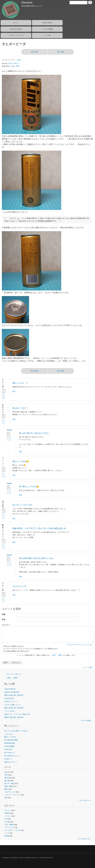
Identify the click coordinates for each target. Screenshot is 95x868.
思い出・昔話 (9, 783)
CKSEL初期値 (9, 746)
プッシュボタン (10, 711)
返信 (14, 391)
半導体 (7, 813)
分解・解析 (8, 786)
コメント (5, 625)
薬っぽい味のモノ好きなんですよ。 (35, 433)
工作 (6, 775)
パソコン (8, 816)
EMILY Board (47, 23)
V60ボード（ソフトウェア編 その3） (18, 714)
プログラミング (10, 792)
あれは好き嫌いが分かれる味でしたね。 (37, 558)
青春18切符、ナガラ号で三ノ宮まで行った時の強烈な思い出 (39, 528)
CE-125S (34, 52)
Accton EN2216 (10, 689)
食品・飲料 (15, 66)
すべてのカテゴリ (84, 839)
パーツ (7, 833)
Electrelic (27, 3)
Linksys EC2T (9, 698)
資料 (6, 789)
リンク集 (47, 35)
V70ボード (8, 759)
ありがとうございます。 (23, 505)
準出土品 (8, 778)
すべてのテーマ (85, 800)
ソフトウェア (9, 827)
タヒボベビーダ (19, 586)
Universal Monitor (16, 29)
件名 (4, 620)
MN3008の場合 (10, 743)
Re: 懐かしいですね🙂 (29, 487)
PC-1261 (61, 52)
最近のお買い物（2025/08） (14, 717)
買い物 (7, 781)
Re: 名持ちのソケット (12, 756)
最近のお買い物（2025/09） (14, 708)
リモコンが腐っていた (12, 705)
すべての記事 (86, 721)
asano (19, 60)
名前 (4, 614)
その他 (7, 822)
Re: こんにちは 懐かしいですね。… (17, 731)
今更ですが (8, 749)
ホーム (16, 23)
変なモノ (17, 63)
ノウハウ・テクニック (12, 795)
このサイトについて (16, 35)
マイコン (8, 810)
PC (5, 819)
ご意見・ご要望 (56, 655)
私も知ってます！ (20, 408)
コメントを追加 (88, 667)
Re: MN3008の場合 (11, 740)
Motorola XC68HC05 (12, 692)
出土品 (11, 63)
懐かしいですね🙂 (21, 461)
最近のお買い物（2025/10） (14, 695)
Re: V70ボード (10, 753)
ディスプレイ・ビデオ (12, 830)
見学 (6, 798)
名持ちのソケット (11, 702)
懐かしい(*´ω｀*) (20, 383)
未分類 (7, 836)
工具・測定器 (9, 825)
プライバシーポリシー (14, 674)
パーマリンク (3, 397)
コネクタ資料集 (47, 29)
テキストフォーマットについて (78, 645)
